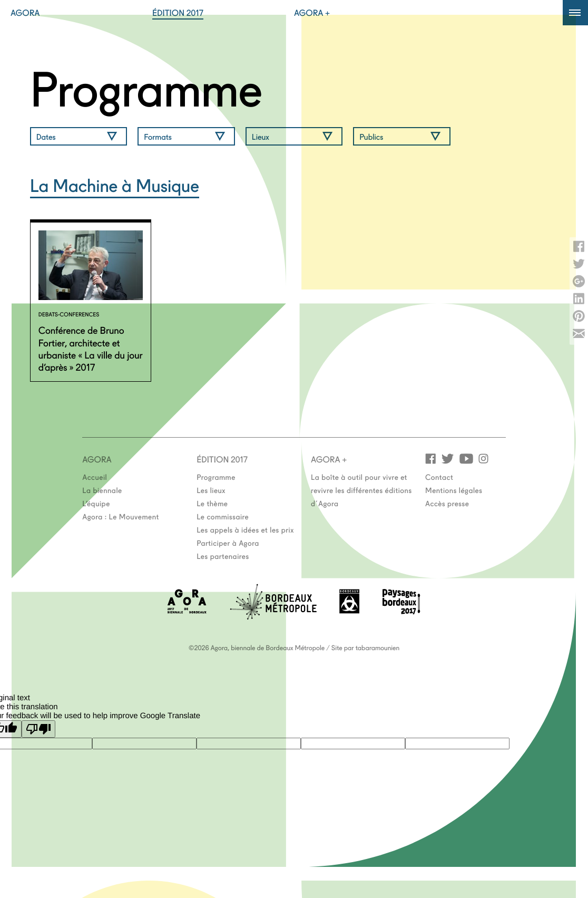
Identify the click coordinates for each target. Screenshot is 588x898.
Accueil (95, 477)
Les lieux (211, 490)
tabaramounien (378, 648)
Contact (439, 477)
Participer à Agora (228, 543)
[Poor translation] (38, 729)
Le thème (212, 503)
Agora (25, 13)
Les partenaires (223, 556)
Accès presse (447, 503)
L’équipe (96, 503)
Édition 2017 (178, 13)
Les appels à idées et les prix (245, 529)
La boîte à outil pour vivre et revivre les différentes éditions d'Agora (361, 490)
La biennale (102, 490)
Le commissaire (223, 516)
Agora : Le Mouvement (121, 516)
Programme (146, 86)
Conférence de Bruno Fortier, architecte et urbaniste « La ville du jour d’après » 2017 (91, 348)
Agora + (312, 13)
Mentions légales (454, 490)
